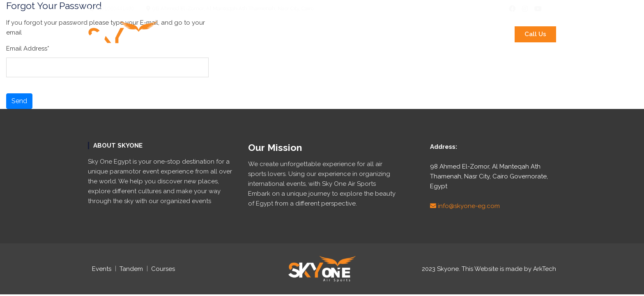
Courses (390, 34)
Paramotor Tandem (332, 34)
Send (19, 101)
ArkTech (545, 269)
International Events (251, 34)
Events (102, 269)
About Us (187, 34)
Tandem (131, 269)
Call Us (535, 34)
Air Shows (432, 34)
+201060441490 (111, 8)
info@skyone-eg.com (465, 206)
